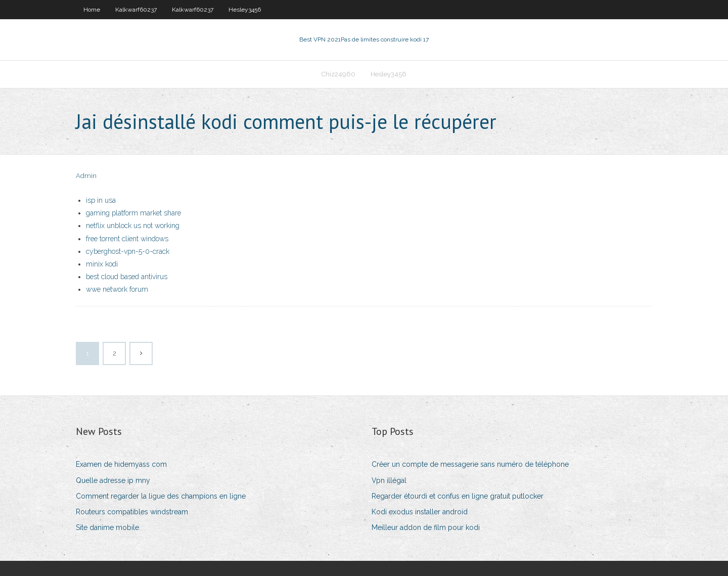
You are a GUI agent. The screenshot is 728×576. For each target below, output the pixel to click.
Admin (86, 176)
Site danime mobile (107, 527)
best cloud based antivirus (127, 277)
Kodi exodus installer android (420, 512)
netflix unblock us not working (133, 226)
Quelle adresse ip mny (113, 480)
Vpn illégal (389, 480)
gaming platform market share (133, 213)
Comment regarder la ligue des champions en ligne (161, 496)
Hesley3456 (245, 10)
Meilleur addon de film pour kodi (426, 527)
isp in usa (101, 200)
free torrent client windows (127, 239)
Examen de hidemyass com (121, 464)
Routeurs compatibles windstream (132, 512)
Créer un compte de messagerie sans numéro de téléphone (470, 464)
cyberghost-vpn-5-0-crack (128, 251)
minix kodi (102, 264)
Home (92, 10)
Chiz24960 (338, 74)
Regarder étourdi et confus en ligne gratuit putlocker (458, 496)
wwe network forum (117, 289)
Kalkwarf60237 (136, 10)
